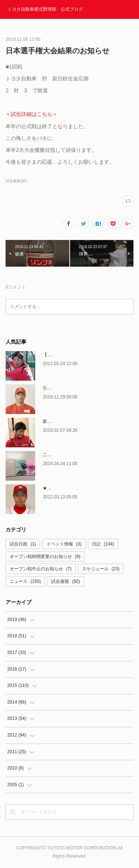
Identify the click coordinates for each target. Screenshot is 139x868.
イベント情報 (64, 544)
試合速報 (65, 581)
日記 (103, 544)
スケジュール (101, 569)
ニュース (25, 581)
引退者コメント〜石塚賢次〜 (72, 388)
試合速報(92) (16, 181)
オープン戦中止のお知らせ (41, 569)
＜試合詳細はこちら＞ (32, 114)
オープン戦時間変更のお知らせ (45, 557)
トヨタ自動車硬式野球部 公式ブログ (45, 9)
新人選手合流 (56, 421)
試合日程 (23, 544)
